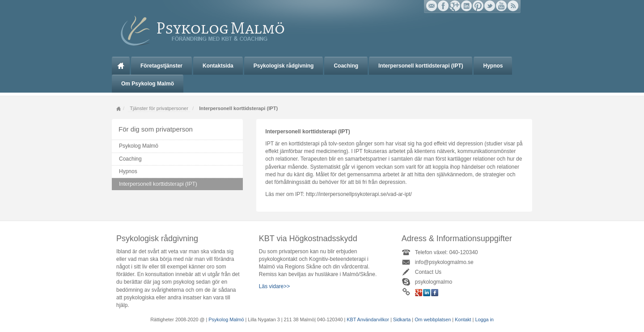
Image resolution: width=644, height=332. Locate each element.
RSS (513, 6)
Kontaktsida (218, 66)
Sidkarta (402, 319)
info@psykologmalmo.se (444, 262)
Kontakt (463, 319)
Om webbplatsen (433, 319)
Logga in (484, 319)
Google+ (455, 6)
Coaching (346, 66)
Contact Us (428, 272)
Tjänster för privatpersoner (159, 108)
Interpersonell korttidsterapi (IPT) (421, 66)
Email (432, 6)
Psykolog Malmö (121, 66)
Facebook (443, 6)
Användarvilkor (373, 319)
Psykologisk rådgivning (284, 66)
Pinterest (478, 6)
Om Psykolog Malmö (148, 84)
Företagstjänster (161, 66)
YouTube (501, 6)
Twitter (490, 6)
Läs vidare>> (274, 286)
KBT (351, 319)
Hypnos (493, 66)
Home (119, 109)
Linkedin (466, 6)
